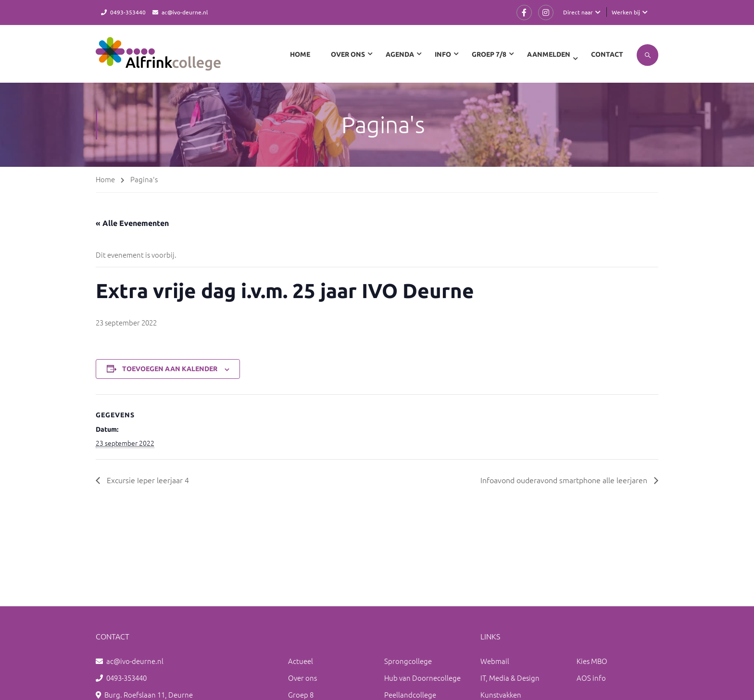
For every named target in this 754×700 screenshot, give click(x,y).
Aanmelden (549, 54)
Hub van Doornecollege (422, 678)
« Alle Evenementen (132, 223)
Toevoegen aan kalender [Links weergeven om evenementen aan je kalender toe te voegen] (170, 369)
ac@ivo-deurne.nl (185, 12)
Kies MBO (592, 661)
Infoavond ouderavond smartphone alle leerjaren (565, 480)
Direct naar (578, 12)
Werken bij (626, 12)
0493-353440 (128, 12)
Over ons (302, 678)
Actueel (301, 661)
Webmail (495, 661)
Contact (607, 54)
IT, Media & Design (510, 678)
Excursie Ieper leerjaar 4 (147, 480)
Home (300, 54)
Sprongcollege (408, 661)
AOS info (591, 678)
